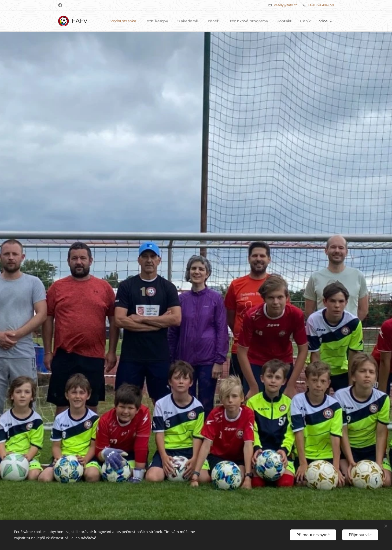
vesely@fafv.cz (285, 5)
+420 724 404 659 (321, 5)
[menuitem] (138, 21)
